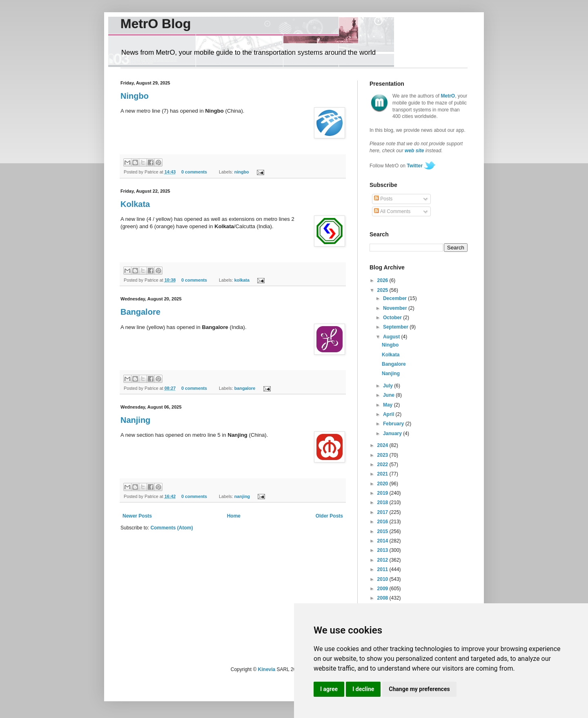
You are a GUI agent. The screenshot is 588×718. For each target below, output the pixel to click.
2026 (383, 280)
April (389, 414)
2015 (383, 531)
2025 (383, 290)
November (396, 308)
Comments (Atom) (171, 528)
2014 (383, 541)
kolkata (242, 280)
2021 (383, 474)
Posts (383, 199)
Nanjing (135, 420)
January (393, 433)
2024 (383, 445)
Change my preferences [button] (419, 689)
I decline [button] (363, 689)
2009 (383, 589)
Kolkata (135, 204)
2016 (383, 522)
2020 (383, 484)
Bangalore (140, 312)
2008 (383, 598)
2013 (383, 550)
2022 (383, 465)
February (394, 424)
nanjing (242, 496)
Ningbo (135, 96)
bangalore (245, 388)
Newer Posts (137, 516)
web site (414, 151)
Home (234, 516)
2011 (383, 569)
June (389, 395)
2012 (383, 560)
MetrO (448, 96)
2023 (383, 455)
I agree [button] (329, 689)
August (392, 337)
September (396, 327)
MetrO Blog (156, 24)
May (389, 405)
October (393, 318)
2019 (383, 493)
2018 (383, 502)
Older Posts (329, 516)
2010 (383, 579)
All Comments (392, 211)
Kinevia (267, 669)
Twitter (414, 166)
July (389, 386)
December (395, 298)
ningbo (242, 172)
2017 (383, 512)
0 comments (194, 172)
